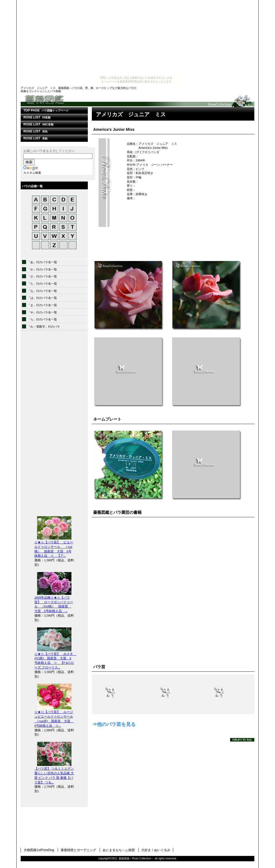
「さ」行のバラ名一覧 (42, 276)
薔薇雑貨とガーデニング (78, 850)
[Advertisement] (137, 38)
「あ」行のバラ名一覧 (42, 262)
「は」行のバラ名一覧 (42, 298)
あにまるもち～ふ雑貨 (119, 850)
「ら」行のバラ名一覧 (42, 319)
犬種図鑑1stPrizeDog (39, 850)
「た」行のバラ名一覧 (42, 284)
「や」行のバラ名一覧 (42, 312)
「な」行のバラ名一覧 (42, 291)
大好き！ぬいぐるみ (156, 850)
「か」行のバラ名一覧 (42, 269)
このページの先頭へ (242, 740)
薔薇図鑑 (137, 101)
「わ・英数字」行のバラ (44, 327)
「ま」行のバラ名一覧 (42, 305)
